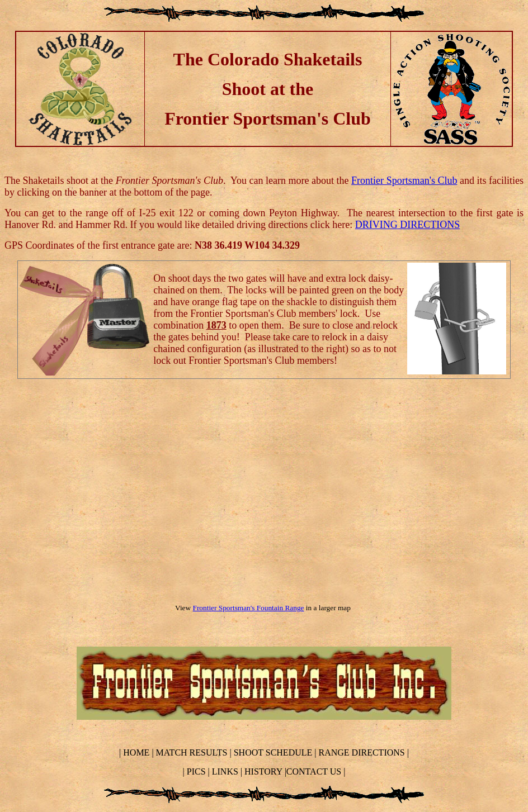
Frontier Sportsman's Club (404, 181)
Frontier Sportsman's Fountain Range (249, 608)
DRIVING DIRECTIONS (408, 225)
